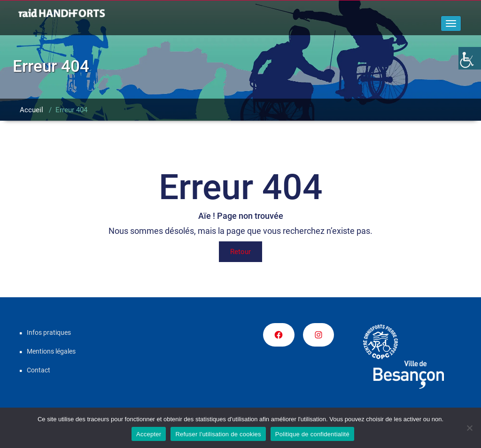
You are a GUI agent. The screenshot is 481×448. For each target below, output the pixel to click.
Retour (240, 252)
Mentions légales (51, 351)
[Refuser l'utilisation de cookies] (469, 428)
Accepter (149, 434)
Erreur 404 (71, 110)
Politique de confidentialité (312, 434)
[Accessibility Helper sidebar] (470, 58)
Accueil (31, 110)
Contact (39, 370)
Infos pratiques (49, 332)
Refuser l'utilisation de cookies (218, 434)
